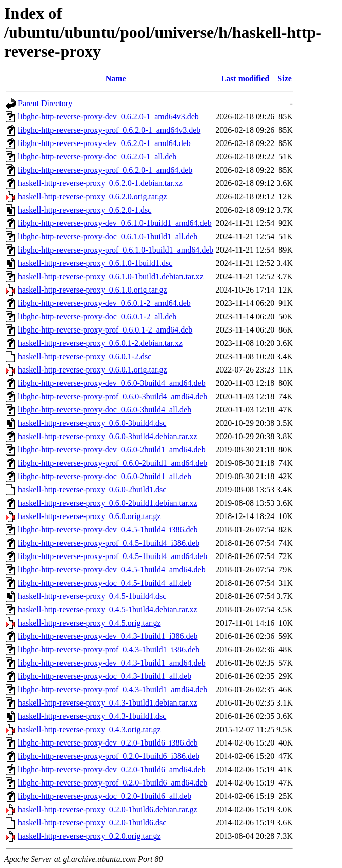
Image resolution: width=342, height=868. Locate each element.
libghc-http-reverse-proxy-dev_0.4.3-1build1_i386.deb (108, 636)
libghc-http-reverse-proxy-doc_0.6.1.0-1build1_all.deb (108, 236)
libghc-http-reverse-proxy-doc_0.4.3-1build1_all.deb (105, 676)
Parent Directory (45, 103)
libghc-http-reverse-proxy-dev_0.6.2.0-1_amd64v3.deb (108, 117)
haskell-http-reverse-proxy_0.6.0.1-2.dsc (85, 356)
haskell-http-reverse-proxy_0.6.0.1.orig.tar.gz (93, 370)
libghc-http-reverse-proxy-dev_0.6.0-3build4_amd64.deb (112, 383)
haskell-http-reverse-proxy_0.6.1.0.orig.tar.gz (93, 290)
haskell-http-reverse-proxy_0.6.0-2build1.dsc (92, 490)
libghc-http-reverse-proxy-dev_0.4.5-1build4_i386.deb (108, 530)
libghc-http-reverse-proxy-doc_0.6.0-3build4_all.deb (105, 410)
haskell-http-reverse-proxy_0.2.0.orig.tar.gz (89, 836)
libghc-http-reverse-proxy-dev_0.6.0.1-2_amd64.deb (104, 303)
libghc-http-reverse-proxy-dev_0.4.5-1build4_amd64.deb (112, 570)
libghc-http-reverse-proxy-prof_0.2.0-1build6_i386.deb (109, 756)
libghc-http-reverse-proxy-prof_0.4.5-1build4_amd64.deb (113, 556)
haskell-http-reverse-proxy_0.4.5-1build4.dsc (92, 596)
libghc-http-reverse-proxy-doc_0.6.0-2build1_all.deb (105, 476)
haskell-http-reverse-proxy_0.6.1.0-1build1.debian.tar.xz (111, 276)
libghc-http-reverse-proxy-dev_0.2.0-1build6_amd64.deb (112, 769)
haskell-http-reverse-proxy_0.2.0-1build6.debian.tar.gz (108, 809)
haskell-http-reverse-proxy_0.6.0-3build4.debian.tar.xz (108, 436)
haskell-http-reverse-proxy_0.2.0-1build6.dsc (92, 823)
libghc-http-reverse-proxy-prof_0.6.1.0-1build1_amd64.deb (116, 250)
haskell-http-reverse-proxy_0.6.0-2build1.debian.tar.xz (108, 503)
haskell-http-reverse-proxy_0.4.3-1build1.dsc (92, 716)
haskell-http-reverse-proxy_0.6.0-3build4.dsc (92, 423)
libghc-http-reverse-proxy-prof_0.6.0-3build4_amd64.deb (113, 396)
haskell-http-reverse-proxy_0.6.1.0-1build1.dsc (95, 263)
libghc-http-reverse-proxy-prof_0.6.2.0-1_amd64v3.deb (109, 130)
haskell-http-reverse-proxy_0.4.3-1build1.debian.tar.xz (108, 703)
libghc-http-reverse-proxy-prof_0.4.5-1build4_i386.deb (109, 543)
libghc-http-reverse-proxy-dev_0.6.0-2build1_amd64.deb (112, 450)
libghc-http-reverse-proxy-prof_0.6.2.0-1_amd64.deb (105, 170)
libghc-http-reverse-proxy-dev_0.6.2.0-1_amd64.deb (104, 143)
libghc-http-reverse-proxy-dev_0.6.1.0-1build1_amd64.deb (115, 223)
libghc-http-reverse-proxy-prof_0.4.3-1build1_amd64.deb (113, 689)
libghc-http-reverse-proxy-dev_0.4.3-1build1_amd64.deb (112, 663)
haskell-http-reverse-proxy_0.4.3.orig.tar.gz (89, 729)
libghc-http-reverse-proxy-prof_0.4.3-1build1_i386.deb (109, 649)
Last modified (245, 79)
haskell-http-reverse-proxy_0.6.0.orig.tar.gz (89, 516)
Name (116, 79)
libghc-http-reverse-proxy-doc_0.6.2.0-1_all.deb (97, 157)
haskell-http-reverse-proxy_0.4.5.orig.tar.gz (89, 623)
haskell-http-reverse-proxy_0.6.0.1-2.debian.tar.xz (100, 343)
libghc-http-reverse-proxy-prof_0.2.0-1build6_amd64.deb (113, 783)
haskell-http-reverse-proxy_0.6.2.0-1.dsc (85, 210)
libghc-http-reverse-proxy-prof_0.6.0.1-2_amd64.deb (105, 330)
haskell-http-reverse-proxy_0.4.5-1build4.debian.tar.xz (108, 609)
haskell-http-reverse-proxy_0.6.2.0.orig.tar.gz (93, 197)
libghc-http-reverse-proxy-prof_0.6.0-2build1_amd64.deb (113, 463)
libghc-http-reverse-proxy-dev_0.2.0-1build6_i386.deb (108, 743)
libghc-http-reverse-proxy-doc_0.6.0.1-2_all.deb (97, 316)
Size (285, 79)
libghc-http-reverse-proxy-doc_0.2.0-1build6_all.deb (105, 796)
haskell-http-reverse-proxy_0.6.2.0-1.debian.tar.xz (100, 183)
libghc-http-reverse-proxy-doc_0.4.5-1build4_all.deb (105, 583)
